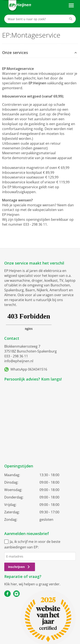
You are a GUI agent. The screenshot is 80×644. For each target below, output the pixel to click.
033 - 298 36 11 (16, 356)
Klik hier (11, 584)
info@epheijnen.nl (19, 361)
